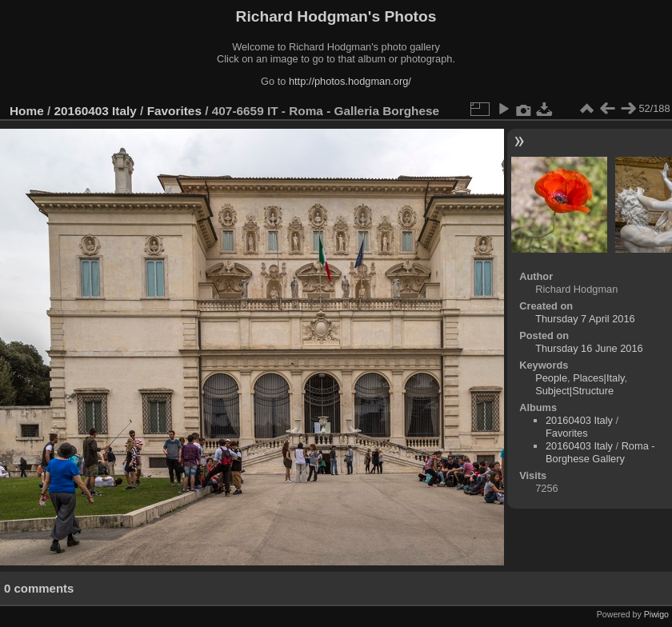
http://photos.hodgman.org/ (350, 81)
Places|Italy (598, 378)
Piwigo (656, 614)
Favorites (174, 111)
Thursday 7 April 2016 (585, 319)
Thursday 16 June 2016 (589, 348)
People (551, 378)
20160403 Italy (96, 111)
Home (27, 111)
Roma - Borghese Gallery (600, 452)
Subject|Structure (574, 391)
